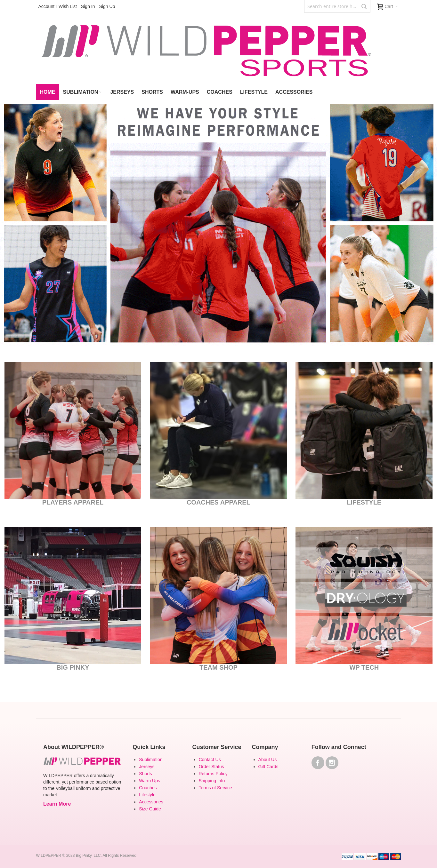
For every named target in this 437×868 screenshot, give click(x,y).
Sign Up (107, 6)
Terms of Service (215, 788)
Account (47, 6)
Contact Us (210, 760)
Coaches (148, 788)
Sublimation (151, 760)
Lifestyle (147, 795)
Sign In (88, 6)
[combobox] (337, 6)
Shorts (145, 774)
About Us (268, 760)
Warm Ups (150, 781)
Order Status (211, 767)
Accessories (151, 802)
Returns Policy (213, 774)
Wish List (68, 6)
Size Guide (150, 809)
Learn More (57, 804)
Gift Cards (268, 767)
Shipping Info (212, 781)
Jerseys (147, 767)
